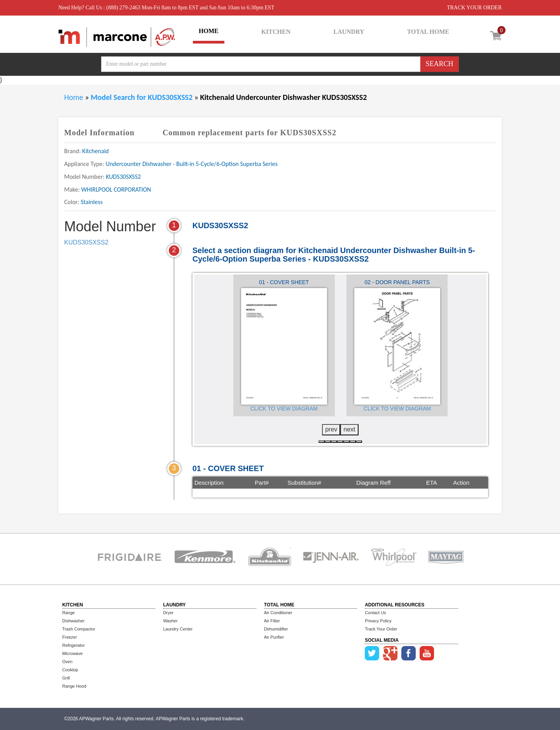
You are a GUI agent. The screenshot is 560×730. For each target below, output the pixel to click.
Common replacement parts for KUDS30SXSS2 (249, 133)
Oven (67, 662)
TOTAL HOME (428, 32)
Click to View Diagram (284, 409)
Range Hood (74, 686)
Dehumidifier (276, 629)
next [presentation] (349, 429)
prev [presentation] (331, 429)
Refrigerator (73, 645)
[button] (322, 442)
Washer (170, 621)
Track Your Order (381, 629)
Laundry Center (178, 629)
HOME (209, 31)
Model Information (99, 133)
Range (68, 613)
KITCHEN (276, 32)
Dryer (168, 613)
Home (74, 97)
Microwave (73, 653)
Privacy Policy (378, 621)
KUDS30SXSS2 (86, 242)
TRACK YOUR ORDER (474, 8)
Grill (66, 678)
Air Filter (272, 621)
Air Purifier (274, 637)
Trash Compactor (79, 629)
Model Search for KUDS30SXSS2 (142, 97)
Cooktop (70, 670)
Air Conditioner (278, 613)
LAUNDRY (349, 32)
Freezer (70, 637)
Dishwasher (73, 621)
